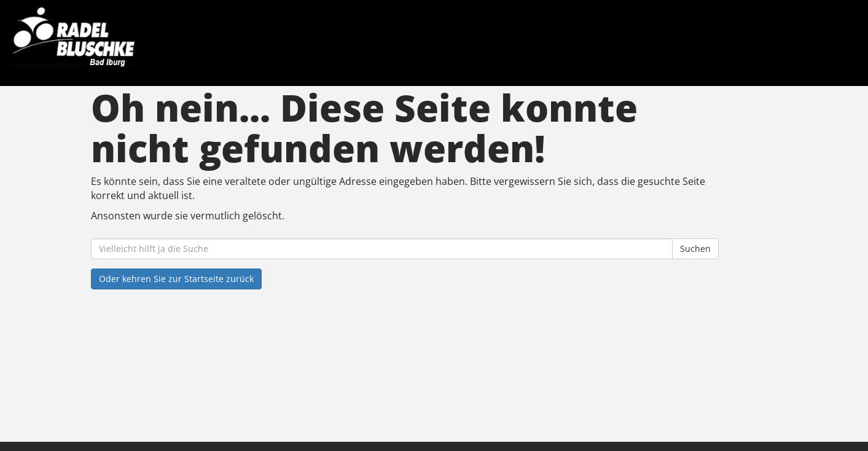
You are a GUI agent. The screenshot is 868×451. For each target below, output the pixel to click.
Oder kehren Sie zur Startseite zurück (176, 279)
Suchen (695, 249)
